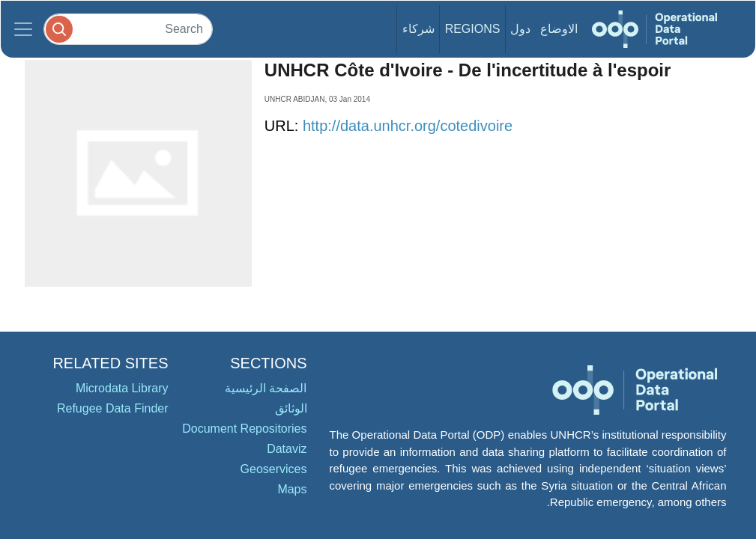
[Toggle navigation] (23, 29)
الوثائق (291, 408)
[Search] (128, 29)
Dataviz (287, 449)
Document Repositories (244, 429)
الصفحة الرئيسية (266, 388)
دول (520, 29)
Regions (473, 29)
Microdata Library (122, 388)
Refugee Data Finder (113, 408)
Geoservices (274, 469)
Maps (292, 489)
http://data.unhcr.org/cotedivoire (408, 126)
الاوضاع (559, 29)
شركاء (418, 29)
